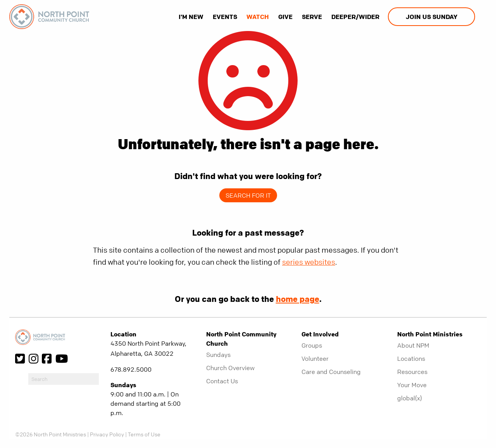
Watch (258, 17)
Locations (411, 358)
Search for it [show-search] (248, 195)
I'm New (191, 17)
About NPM (413, 345)
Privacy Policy (107, 434)
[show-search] (482, 17)
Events (225, 17)
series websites (309, 262)
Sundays (218, 355)
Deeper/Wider (355, 17)
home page (298, 299)
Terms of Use (144, 434)
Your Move (412, 385)
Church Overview (230, 368)
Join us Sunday (431, 17)
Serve (312, 17)
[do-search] (64, 379)
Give (285, 17)
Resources (412, 372)
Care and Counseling (331, 372)
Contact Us (222, 381)
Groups (312, 345)
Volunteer (315, 358)
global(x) (410, 398)
